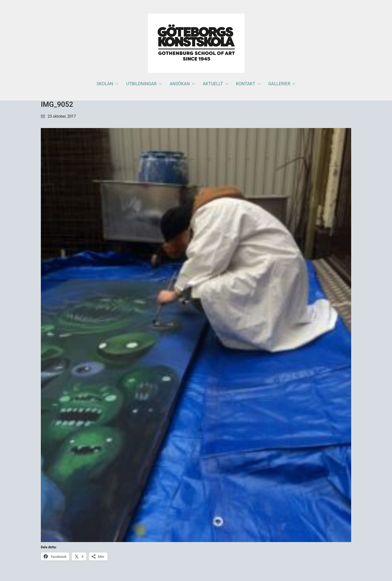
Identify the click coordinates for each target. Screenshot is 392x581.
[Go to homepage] (196, 43)
